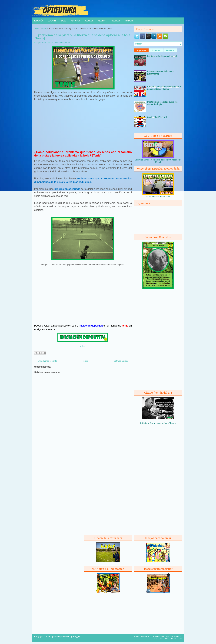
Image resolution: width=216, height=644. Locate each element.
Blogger (173, 423)
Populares (141, 50)
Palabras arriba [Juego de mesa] (162, 56)
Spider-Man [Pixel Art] (157, 117)
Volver (83, 346)
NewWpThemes (149, 636)
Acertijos (89, 21)
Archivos (170, 50)
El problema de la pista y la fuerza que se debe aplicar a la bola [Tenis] (82, 37)
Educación (39, 21)
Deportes (52, 21)
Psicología (75, 21)
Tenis (44, 29)
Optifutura (41, 43)
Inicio (38, 29)
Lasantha (177, 636)
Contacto (129, 21)
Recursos (102, 21)
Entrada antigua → (123, 361)
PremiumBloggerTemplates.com (168, 638)
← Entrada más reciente (46, 361)
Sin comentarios (62, 43)
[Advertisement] (83, 127)
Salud (63, 21)
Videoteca (116, 21)
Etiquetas (156, 50)
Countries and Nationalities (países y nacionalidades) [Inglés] (164, 88)
